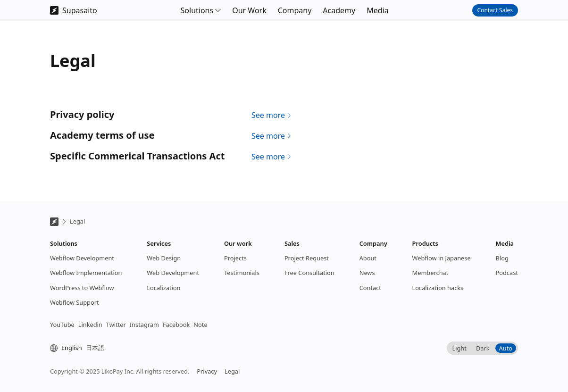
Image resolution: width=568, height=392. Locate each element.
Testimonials (242, 273)
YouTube (62, 325)
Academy (339, 10)
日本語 (95, 348)
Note (200, 325)
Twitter (116, 325)
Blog (502, 258)
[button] (201, 10)
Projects (235, 258)
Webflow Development (82, 258)
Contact (370, 288)
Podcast (507, 273)
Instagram (144, 325)
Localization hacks (438, 288)
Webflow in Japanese (442, 258)
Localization (163, 288)
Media (377, 10)
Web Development (173, 273)
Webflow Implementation (86, 273)
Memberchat (430, 273)
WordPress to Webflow (82, 288)
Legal (77, 221)
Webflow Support (75, 302)
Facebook (176, 325)
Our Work (249, 10)
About (368, 258)
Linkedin (90, 325)
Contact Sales (495, 10)
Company (295, 10)
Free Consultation (309, 273)
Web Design (164, 258)
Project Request (307, 258)
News (367, 273)
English (72, 348)
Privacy (207, 371)
